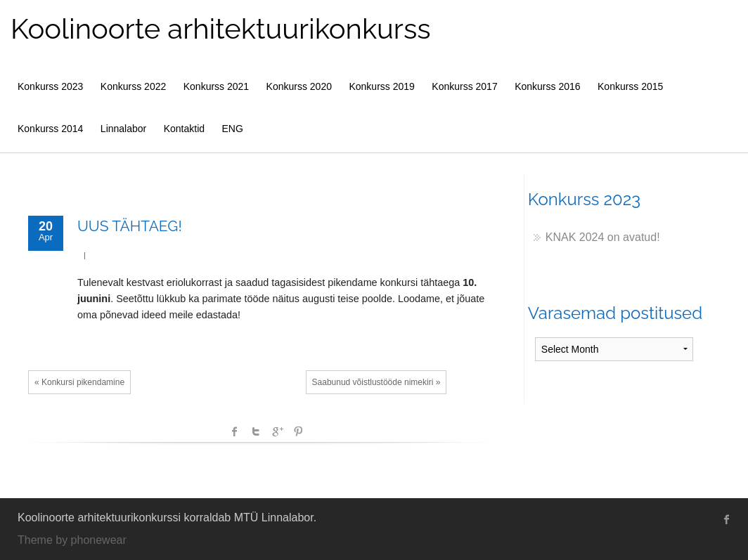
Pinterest (298, 431)
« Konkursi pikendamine (79, 382)
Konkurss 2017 (464, 86)
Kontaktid (184, 129)
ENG (233, 129)
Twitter (256, 431)
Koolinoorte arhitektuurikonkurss (221, 28)
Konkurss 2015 (630, 86)
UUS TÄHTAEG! (130, 226)
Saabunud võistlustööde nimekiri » (376, 382)
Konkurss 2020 (299, 86)
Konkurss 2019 (381, 86)
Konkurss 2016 (547, 86)
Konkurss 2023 (50, 86)
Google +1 (277, 431)
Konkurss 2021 (216, 86)
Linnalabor (123, 129)
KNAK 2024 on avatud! (603, 237)
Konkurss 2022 (133, 86)
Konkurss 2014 (50, 129)
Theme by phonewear (72, 540)
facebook (235, 431)
